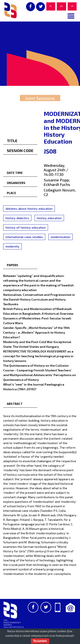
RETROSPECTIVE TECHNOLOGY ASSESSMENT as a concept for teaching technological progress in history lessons (38, 356)
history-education (49, 218)
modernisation (61, 237)
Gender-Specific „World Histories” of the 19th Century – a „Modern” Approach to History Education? (36, 332)
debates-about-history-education (29, 209)
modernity (12, 246)
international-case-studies (24, 237)
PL (51, 6)
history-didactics (17, 218)
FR (72, 6)
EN (61, 6)
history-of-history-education (26, 227)
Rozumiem (40, 641)
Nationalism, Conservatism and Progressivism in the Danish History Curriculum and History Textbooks (39, 299)
